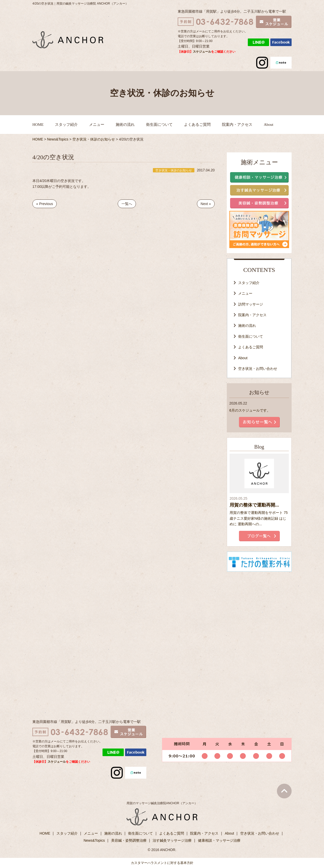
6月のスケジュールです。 (250, 410)
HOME (38, 125)
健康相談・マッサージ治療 (219, 840)
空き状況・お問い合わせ (258, 369)
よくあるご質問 (197, 125)
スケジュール (202, 52)
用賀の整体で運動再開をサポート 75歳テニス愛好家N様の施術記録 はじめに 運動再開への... (259, 518)
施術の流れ (125, 125)
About (269, 125)
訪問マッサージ (251, 304)
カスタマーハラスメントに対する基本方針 (162, 863)
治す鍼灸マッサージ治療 (172, 840)
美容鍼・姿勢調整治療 (129, 840)
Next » (206, 204)
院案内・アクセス (237, 125)
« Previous (45, 204)
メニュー (97, 125)
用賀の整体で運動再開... (254, 505)
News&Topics (94, 840)
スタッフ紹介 (66, 125)
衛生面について (159, 125)
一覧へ (127, 204)
